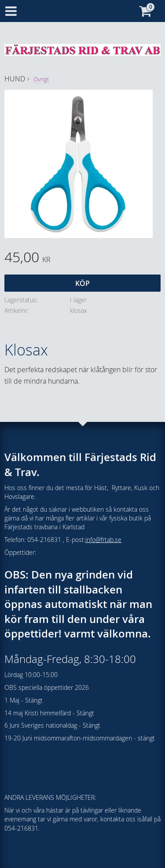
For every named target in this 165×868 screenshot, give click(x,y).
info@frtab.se (103, 540)
